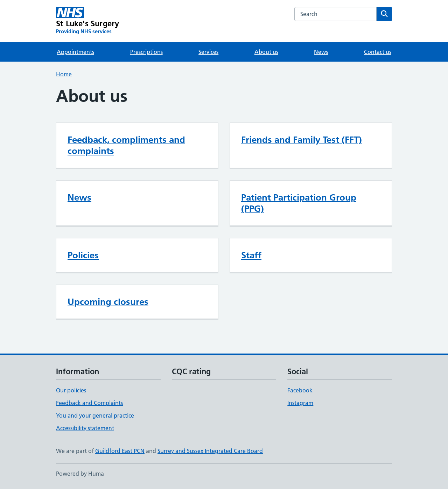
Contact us (378, 52)
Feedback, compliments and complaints (126, 145)
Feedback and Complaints (89, 403)
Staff (251, 255)
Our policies (71, 390)
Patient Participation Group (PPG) (299, 203)
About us (266, 52)
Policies (83, 255)
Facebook (300, 390)
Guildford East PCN (120, 451)
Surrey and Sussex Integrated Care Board (210, 451)
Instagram (300, 403)
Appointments (75, 52)
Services (208, 52)
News (321, 52)
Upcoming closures (108, 302)
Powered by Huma (80, 474)
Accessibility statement (85, 428)
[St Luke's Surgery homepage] (87, 21)
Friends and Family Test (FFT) (302, 140)
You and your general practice (95, 415)
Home (64, 74)
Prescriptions (146, 52)
